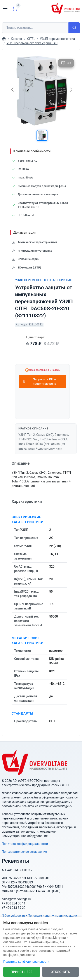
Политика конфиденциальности (25, 844)
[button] (42, 135)
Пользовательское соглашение (24, 852)
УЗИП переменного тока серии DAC (44, 280)
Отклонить (60, 972)
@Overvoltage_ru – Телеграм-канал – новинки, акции (39, 916)
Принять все (22, 972)
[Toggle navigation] (5, 9)
